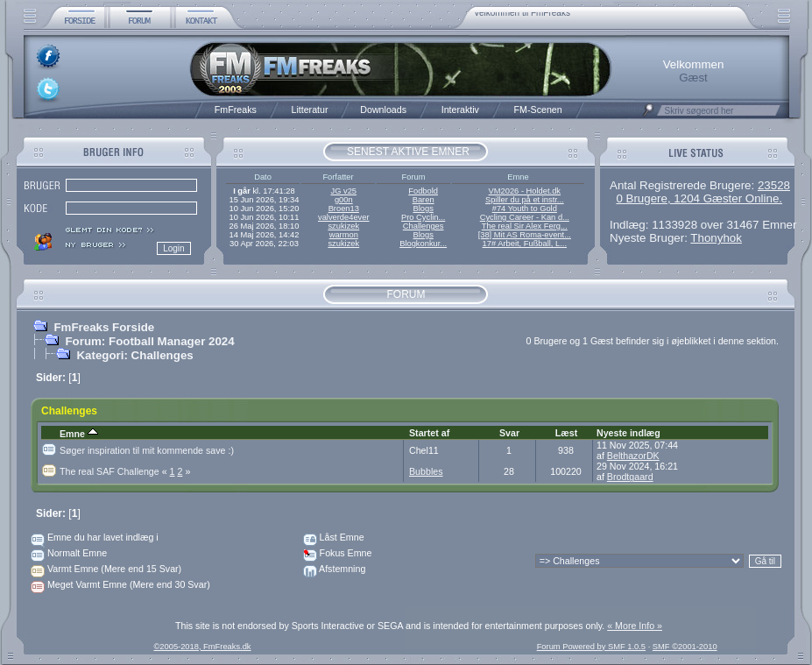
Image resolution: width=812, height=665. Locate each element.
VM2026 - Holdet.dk (525, 191)
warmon (344, 235)
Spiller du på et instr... (525, 200)
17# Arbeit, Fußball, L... (525, 244)
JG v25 (344, 191)
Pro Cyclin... (423, 217)
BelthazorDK (633, 456)
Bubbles (426, 471)
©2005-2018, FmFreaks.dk (202, 647)
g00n (344, 200)
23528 (774, 185)
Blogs (423, 209)
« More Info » (635, 626)
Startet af (429, 433)
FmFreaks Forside (104, 327)
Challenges (424, 226)
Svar (509, 433)
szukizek (343, 226)
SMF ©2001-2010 (685, 647)
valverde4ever (344, 217)
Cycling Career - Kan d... (525, 217)
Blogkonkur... (423, 244)
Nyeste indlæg (628, 433)
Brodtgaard (630, 477)
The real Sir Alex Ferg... (525, 226)
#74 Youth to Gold (525, 209)
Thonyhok (716, 238)
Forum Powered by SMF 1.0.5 (591, 647)
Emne (79, 434)
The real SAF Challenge (115, 471)
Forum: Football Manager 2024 (149, 341)
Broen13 (344, 209)
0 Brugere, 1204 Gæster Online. (699, 198)
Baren (424, 200)
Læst (566, 433)
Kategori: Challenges (134, 355)
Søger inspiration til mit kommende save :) (147, 450)
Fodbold (423, 191)
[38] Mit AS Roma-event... (525, 235)
